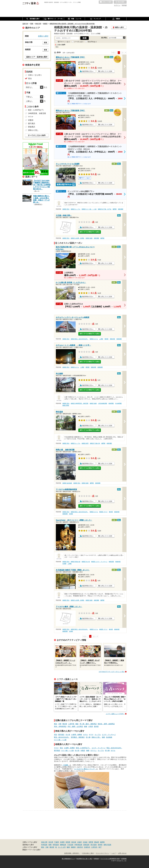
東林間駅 (111, 403)
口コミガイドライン (102, 853)
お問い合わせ (122, 853)
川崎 (60, 724)
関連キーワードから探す (32, 850)
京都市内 (87, 847)
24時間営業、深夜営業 (37, 113)
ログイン (117, 5)
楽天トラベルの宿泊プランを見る (90, 232)
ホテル (85, 735)
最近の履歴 (120, 2)
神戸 (100, 847)
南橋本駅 (112, 339)
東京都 (74, 842)
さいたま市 (62, 847)
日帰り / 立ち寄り (35, 75)
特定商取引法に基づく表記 (84, 859)
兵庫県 (62, 842)
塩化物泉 (109, 737)
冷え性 (68, 735)
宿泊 (56, 735)
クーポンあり (79, 42)
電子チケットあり (64, 42)
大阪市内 (80, 847)
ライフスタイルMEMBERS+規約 (110, 859)
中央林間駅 (118, 403)
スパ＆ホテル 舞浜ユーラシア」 (85, 769)
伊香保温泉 (78, 845)
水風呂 (83, 750)
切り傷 (88, 737)
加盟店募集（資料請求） (72, 853)
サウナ (91, 735)
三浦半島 (71, 724)
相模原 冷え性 (86, 562)
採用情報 (124, 859)
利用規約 (96, 859)
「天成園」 (66, 765)
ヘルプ (113, 853)
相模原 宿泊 (66, 209)
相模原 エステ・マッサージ (99, 562)
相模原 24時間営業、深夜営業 (80, 403)
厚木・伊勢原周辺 (60, 726)
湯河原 (96, 726)
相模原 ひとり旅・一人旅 (89, 209)
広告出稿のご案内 (88, 853)
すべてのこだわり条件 (37, 135)
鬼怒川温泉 (107, 845)
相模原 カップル (75, 209)
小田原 (91, 726)
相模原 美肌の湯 (75, 562)
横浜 (56, 724)
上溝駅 (101, 339)
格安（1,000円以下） (83, 748)
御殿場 (73, 847)
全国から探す (43, 36)
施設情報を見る (87, 71)
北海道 (85, 842)
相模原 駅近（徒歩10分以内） (80, 339)
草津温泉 (44, 845)
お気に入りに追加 (106, 71)
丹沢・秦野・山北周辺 (75, 726)
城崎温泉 (63, 845)
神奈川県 (44, 842)
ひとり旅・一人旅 (60, 740)
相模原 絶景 (85, 443)
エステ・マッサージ (109, 735)
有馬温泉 (56, 845)
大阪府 (79, 842)
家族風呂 (32, 127)
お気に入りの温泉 (106, 2)
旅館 (103, 737)
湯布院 (100, 845)
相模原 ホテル (94, 339)
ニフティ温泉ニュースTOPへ (115, 714)
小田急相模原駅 (103, 403)
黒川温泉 (94, 845)
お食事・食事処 (77, 735)
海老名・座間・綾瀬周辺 (106, 724)
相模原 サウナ (103, 512)
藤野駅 (115, 209)
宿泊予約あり (92, 42)
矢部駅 (71, 514)
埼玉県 (51, 842)
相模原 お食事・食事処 (77, 238)
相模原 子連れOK (95, 443)
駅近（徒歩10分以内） (62, 737)
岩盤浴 (31, 120)
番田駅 (106, 339)
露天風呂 (61, 735)
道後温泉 (86, 845)
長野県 (91, 842)
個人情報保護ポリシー (68, 859)
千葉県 (56, 842)
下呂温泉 (70, 845)
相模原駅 (119, 339)
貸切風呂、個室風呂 (78, 737)
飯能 (68, 847)
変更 (45, 43)
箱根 (86, 726)
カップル (98, 735)
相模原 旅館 (89, 238)
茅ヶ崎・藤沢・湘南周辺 (88, 724)
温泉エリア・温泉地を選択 (37, 57)
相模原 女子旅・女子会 (105, 209)
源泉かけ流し (96, 737)
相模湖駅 (121, 209)
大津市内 (94, 847)
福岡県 (102, 842)
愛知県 (97, 842)
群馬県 (68, 842)
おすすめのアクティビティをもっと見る (112, 672)
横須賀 (65, 724)
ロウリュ (93, 750)
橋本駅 (111, 512)
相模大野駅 (66, 405)
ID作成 (124, 5)
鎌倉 (77, 724)
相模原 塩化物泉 (67, 483)
